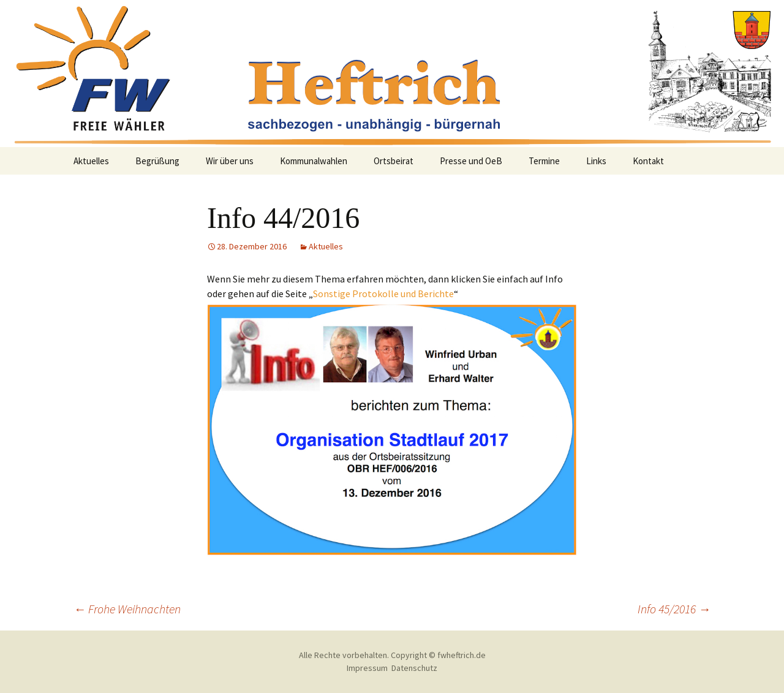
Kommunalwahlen (314, 161)
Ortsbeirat (394, 161)
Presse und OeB (471, 161)
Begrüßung (157, 161)
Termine (544, 161)
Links (596, 161)
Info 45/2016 (674, 609)
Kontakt (648, 161)
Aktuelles (91, 161)
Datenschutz (414, 668)
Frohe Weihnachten (127, 609)
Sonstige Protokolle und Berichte (383, 293)
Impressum (367, 668)
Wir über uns (230, 161)
